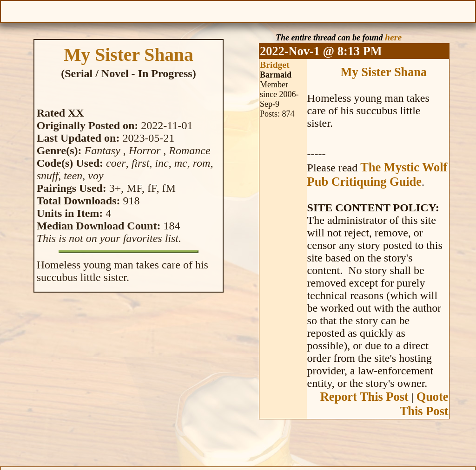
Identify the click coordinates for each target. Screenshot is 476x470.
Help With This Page (465, 11)
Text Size (404, 11)
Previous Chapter (193, 11)
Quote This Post (424, 404)
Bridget (275, 65)
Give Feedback (132, 11)
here (393, 37)
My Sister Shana (384, 72)
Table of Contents (238, 11)
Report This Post (364, 397)
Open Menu (11, 11)
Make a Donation (344, 11)
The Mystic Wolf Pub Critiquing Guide (377, 174)
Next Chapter (283, 11)
